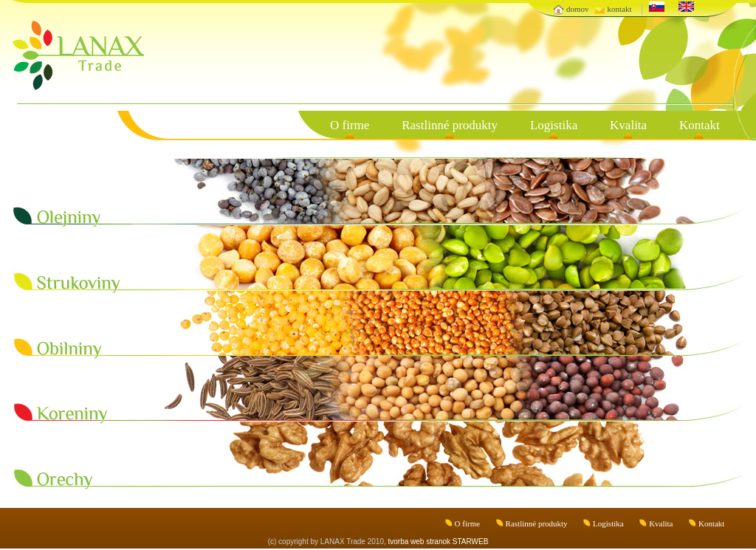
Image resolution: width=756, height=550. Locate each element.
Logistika (554, 125)
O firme (350, 125)
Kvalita (628, 125)
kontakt (619, 9)
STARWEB (471, 542)
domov (578, 9)
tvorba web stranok (420, 542)
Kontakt (700, 125)
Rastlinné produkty (450, 125)
